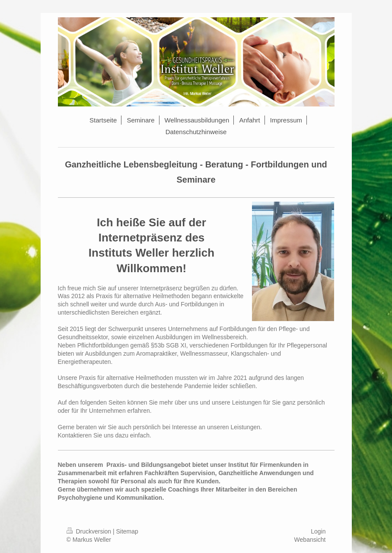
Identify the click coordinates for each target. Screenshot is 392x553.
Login (318, 531)
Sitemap (127, 531)
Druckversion (90, 531)
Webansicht (310, 540)
